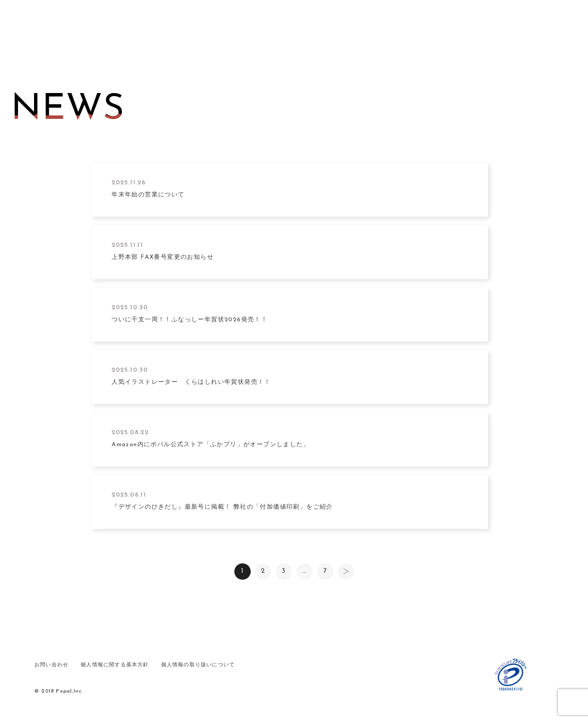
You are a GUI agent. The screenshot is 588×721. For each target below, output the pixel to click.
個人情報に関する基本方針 (115, 662)
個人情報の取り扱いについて (198, 662)
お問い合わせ (51, 662)
